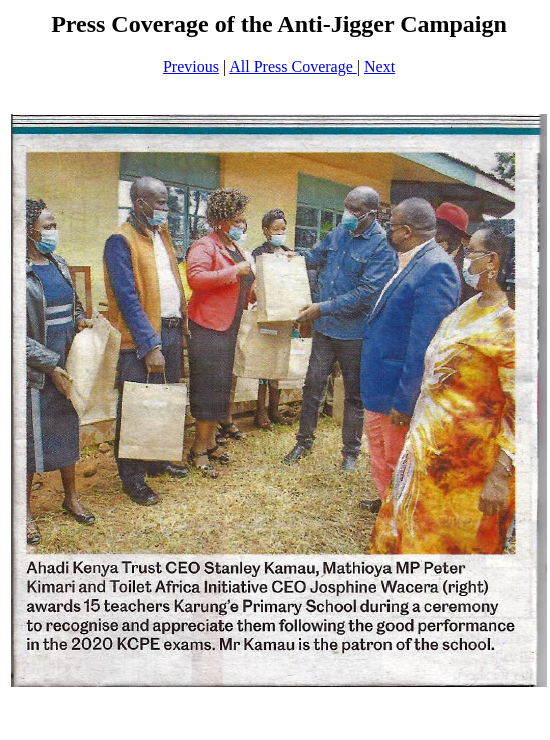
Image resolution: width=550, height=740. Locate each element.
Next (379, 66)
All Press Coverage (293, 66)
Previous (191, 66)
